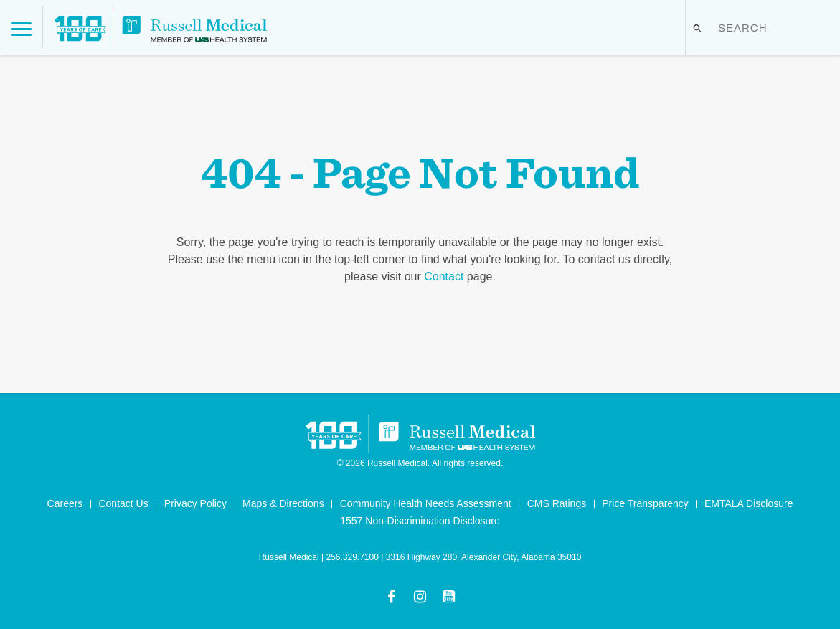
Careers (65, 503)
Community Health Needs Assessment (426, 503)
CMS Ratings (557, 503)
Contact (444, 276)
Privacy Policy (195, 503)
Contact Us (123, 503)
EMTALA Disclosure (749, 503)
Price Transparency (645, 503)
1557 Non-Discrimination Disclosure (420, 521)
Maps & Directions (283, 503)
